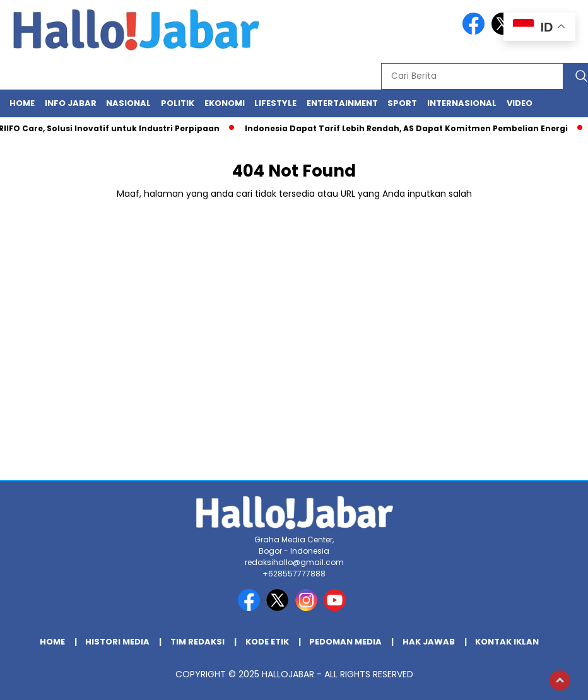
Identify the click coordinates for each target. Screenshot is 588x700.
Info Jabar (71, 103)
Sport (402, 103)
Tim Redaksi (197, 642)
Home (22, 103)
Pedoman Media (345, 642)
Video (520, 103)
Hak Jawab (429, 642)
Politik (178, 103)
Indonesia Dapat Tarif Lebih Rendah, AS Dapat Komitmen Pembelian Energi (409, 128)
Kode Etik (267, 642)
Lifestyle (275, 103)
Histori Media (117, 642)
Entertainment (342, 103)
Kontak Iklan (507, 642)
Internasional (462, 103)
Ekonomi (225, 103)
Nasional (128, 103)
